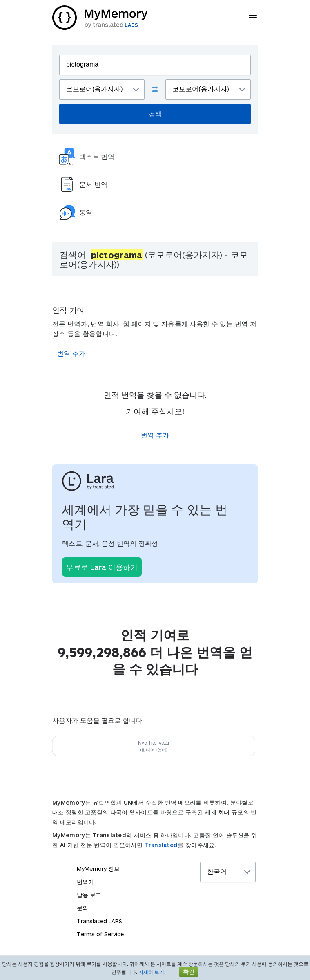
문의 (83, 908)
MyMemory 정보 (98, 869)
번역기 (85, 882)
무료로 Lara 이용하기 (102, 567)
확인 (189, 972)
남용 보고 (89, 895)
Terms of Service (100, 934)
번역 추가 (71, 353)
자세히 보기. (152, 972)
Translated (161, 845)
